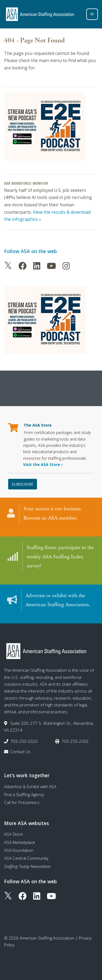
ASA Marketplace (20, 842)
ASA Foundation (19, 850)
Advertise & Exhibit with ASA (30, 787)
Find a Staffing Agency (24, 794)
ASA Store (13, 834)
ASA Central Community (26, 858)
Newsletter (28, 866)
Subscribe (23, 484)
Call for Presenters (22, 802)
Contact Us (21, 752)
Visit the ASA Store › (43, 464)
